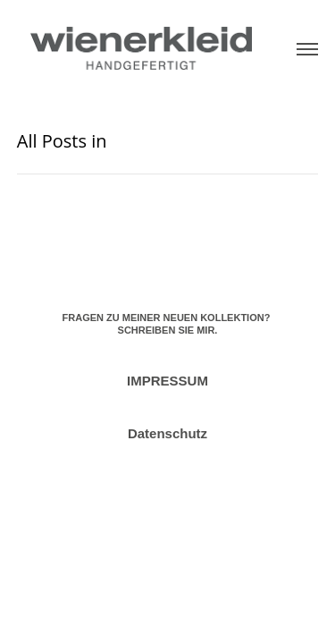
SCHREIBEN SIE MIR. (168, 330)
